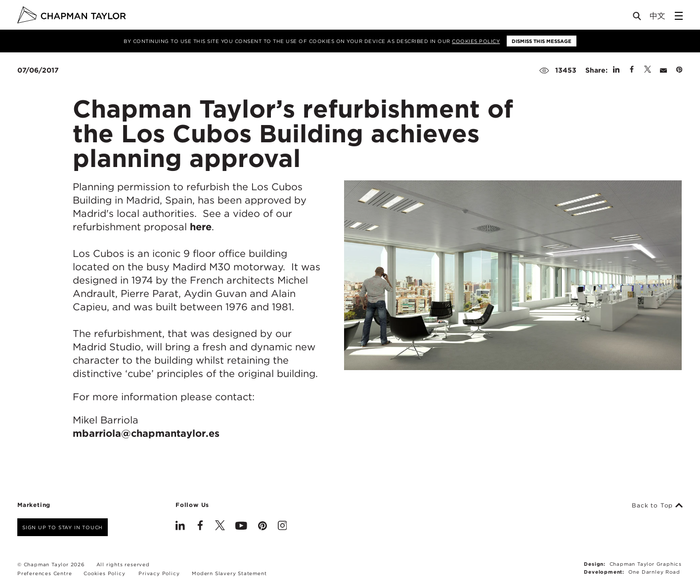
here (201, 227)
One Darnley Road (654, 572)
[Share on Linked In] (616, 70)
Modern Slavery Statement (229, 573)
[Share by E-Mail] (663, 70)
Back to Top (657, 505)
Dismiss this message (542, 41)
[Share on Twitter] (648, 70)
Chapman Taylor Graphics (646, 564)
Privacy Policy (159, 573)
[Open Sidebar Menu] (679, 16)
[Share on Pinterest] (679, 70)
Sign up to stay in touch (63, 527)
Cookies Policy (476, 41)
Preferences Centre (44, 573)
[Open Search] (638, 18)
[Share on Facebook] (632, 70)
